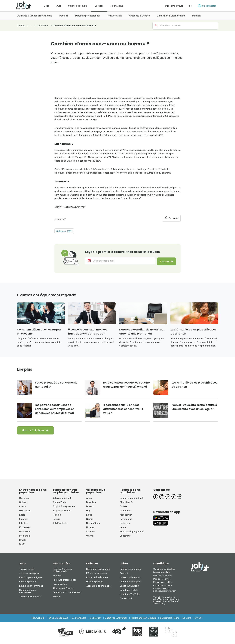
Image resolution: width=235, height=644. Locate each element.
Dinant (90, 509)
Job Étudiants (60, 525)
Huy (88, 513)
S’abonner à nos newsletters (28, 593)
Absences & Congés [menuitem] (139, 16)
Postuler (57, 578)
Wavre (89, 538)
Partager (171, 218)
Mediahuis (25, 538)
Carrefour (24, 500)
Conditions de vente (162, 588)
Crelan (23, 509)
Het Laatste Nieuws (58, 620)
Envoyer (163, 262)
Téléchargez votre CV (30, 599)
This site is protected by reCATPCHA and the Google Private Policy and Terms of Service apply (166, 602)
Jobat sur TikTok (129, 592)
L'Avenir (198, 620)
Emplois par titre (28, 584)
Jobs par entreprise (29, 575)
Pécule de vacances (97, 575)
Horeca (56, 521)
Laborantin (126, 513)
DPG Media (25, 513)
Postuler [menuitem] (64, 16)
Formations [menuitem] (117, 6)
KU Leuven (25, 530)
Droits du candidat (162, 574)
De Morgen (96, 620)
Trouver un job (27, 571)
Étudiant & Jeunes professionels (62, 572)
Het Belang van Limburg (144, 620)
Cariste (123, 509)
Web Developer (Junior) (132, 534)
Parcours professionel (64, 582)
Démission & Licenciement (67, 595)
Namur (90, 521)
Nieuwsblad (38, 620)
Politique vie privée (162, 581)
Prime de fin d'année (97, 580)
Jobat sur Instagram (130, 584)
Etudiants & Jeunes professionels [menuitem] (35, 16)
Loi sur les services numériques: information (165, 592)
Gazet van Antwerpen (116, 620)
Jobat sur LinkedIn (130, 588)
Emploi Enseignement (64, 509)
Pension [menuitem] (196, 16)
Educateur (125, 538)
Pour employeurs (174, 6)
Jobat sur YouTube (130, 596)
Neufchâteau (93, 525)
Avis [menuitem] (59, 6)
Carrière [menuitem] (99, 6)
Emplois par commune (31, 588)
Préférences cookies (163, 584)
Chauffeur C (126, 504)
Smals (23, 542)
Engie (22, 517)
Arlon (89, 500)
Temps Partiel (60, 504)
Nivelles (90, 530)
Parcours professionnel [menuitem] (87, 16)
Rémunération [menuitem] (114, 16)
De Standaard (79, 620)
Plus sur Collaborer (33, 433)
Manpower (25, 534)
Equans (23, 521)
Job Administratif (62, 500)
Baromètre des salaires (98, 571)
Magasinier (126, 517)
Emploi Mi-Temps (62, 513)
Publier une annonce (131, 571)
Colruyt (23, 504)
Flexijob (57, 517)
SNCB (22, 546)
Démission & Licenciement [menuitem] (171, 16)
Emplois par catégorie (31, 580)
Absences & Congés (63, 590)
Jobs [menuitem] (47, 6)
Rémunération (60, 586)
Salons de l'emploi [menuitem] (78, 6)
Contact (124, 575)
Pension (57, 599)
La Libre (187, 620)
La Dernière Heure (169, 620)
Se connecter (207, 6)
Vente (123, 530)
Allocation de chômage (98, 588)
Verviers (90, 534)
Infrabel (23, 525)
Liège (89, 517)
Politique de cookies (162, 578)
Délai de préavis (95, 584)
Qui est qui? (126, 601)
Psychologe (126, 521)
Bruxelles (91, 504)
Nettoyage (125, 525)
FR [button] (191, 6)
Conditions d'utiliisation (164, 571)
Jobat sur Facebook (130, 580)
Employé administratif (131, 500)
